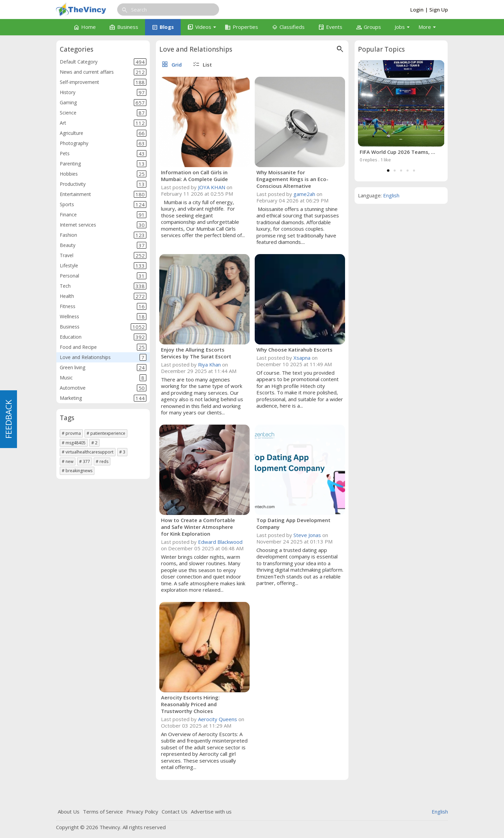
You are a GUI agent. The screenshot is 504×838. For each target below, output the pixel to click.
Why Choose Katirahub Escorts (294, 350)
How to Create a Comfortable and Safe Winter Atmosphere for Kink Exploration (198, 527)
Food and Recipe (103, 347)
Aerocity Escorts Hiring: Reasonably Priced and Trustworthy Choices (190, 704)
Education (103, 337)
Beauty (103, 245)
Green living (103, 368)
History (103, 92)
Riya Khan (209, 364)
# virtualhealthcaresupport (88, 452)
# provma (71, 433)
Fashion (103, 235)
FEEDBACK (8, 419)
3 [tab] (401, 171)
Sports (103, 204)
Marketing (103, 398)
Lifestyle (103, 266)
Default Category (103, 62)
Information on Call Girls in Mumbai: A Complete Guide (194, 176)
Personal (103, 276)
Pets (103, 154)
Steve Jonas (307, 535)
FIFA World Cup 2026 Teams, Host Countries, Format (398, 152)
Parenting (103, 164)
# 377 (85, 461)
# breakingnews (77, 471)
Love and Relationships (103, 357)
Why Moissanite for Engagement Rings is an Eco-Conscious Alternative (292, 179)
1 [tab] (388, 171)
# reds (102, 461)
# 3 (122, 452)
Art (103, 123)
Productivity (103, 184)
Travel (103, 255)
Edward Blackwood (220, 542)
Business (103, 327)
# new (68, 461)
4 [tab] (408, 171)
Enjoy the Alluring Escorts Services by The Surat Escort (196, 353)
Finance (103, 215)
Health (103, 296)
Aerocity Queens (218, 719)
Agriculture (103, 133)
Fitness (103, 306)
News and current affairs (103, 72)
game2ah (304, 194)
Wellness (103, 317)
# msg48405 (74, 443)
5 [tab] (414, 171)
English (391, 195)
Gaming (103, 103)
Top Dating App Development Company (293, 523)
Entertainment (103, 194)
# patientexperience (106, 433)
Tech (103, 286)
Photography (103, 143)
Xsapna (302, 358)
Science (103, 113)
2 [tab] (395, 171)
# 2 (94, 443)
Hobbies (103, 174)
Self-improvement (103, 82)
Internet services (103, 225)
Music (103, 378)
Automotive (103, 388)
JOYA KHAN (212, 187)
